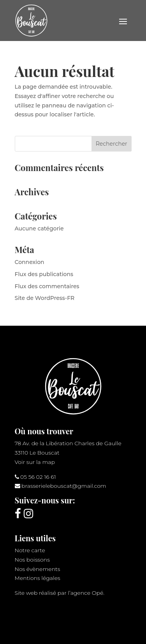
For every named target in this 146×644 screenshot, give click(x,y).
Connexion (30, 262)
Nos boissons (32, 560)
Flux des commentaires (47, 286)
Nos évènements (38, 569)
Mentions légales (38, 578)
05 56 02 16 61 (38, 477)
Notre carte (30, 550)
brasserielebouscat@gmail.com (64, 486)
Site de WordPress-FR (45, 298)
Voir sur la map (35, 462)
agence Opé (87, 593)
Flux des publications (44, 274)
